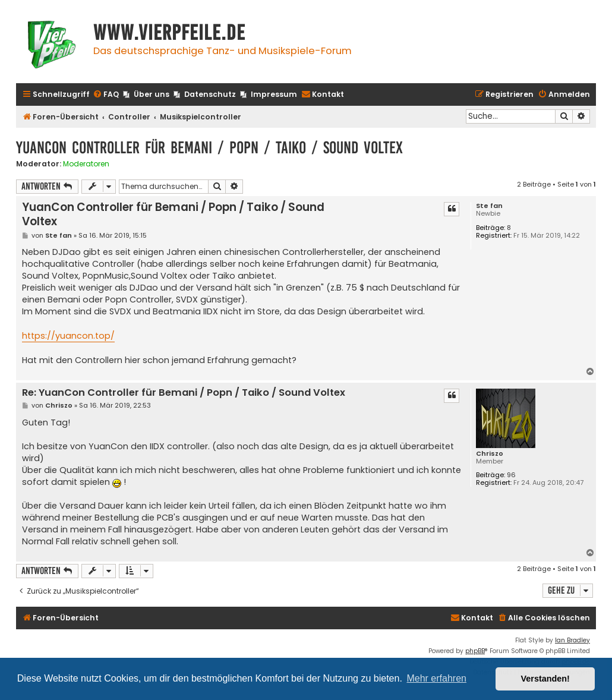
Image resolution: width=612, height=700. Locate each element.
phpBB (475, 651)
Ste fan (489, 206)
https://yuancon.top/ (68, 336)
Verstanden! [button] (545, 679)
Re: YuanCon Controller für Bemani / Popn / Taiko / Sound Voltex (184, 393)
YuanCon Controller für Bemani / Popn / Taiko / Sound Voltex (209, 148)
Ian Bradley (572, 640)
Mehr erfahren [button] (436, 678)
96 (511, 475)
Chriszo (490, 454)
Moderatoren (86, 164)
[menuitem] (106, 95)
